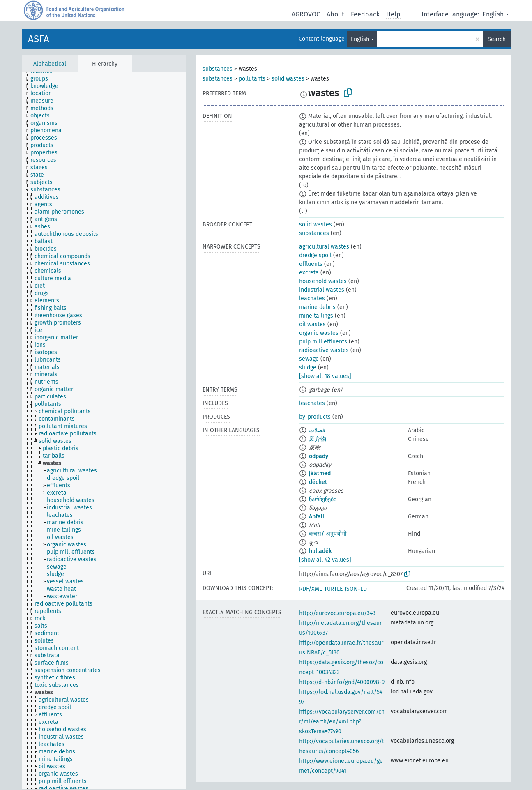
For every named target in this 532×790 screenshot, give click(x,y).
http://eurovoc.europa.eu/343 (337, 613)
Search (497, 39)
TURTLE (333, 589)
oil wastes (312, 324)
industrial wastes (322, 290)
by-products (315, 417)
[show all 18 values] (325, 376)
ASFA (39, 39)
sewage (309, 359)
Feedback (365, 14)
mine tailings (316, 316)
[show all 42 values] (325, 560)
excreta (309, 273)
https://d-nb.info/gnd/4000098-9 (342, 682)
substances (218, 69)
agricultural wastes (324, 247)
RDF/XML (311, 589)
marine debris (317, 307)
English (493, 14)
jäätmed (320, 473)
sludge (308, 367)
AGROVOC (306, 14)
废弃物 (318, 439)
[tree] (104, 431)
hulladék (320, 551)
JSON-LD (356, 589)
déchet (318, 482)
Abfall (317, 517)
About (335, 14)
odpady (319, 456)
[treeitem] (43, 79)
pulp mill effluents (323, 342)
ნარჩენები (323, 499)
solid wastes (288, 79)
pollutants (252, 79)
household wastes (323, 281)
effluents (311, 264)
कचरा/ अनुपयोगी (328, 534)
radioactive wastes (324, 350)
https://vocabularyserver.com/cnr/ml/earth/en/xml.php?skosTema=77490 (342, 722)
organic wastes (319, 333)
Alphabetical (50, 64)
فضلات (317, 430)
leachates (312, 298)
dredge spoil (315, 255)
